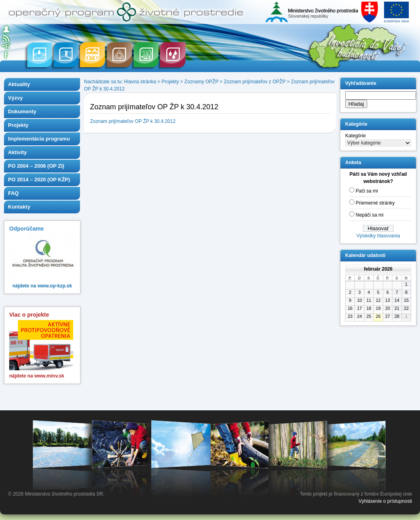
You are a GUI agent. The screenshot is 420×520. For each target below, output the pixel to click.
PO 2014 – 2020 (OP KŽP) (39, 180)
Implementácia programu (39, 139)
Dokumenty (22, 111)
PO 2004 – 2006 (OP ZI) (36, 166)
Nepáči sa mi (369, 215)
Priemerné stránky (375, 203)
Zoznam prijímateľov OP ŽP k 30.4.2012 (133, 121)
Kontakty (19, 207)
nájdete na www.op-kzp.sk (42, 286)
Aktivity (17, 152)
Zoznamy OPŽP (201, 82)
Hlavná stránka (140, 82)
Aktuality (19, 84)
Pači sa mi (367, 191)
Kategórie (355, 136)
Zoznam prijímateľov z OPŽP (255, 82)
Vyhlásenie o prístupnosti (385, 501)
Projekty (18, 125)
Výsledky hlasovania (378, 236)
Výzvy (15, 98)
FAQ (13, 193)
